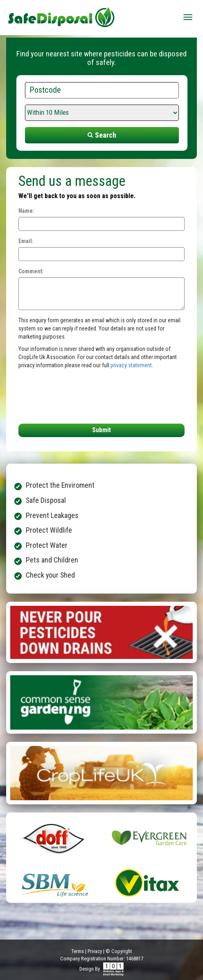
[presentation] (68, 394)
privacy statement (131, 365)
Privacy (95, 951)
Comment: (31, 271)
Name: (26, 211)
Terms (78, 951)
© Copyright (119, 951)
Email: (26, 241)
